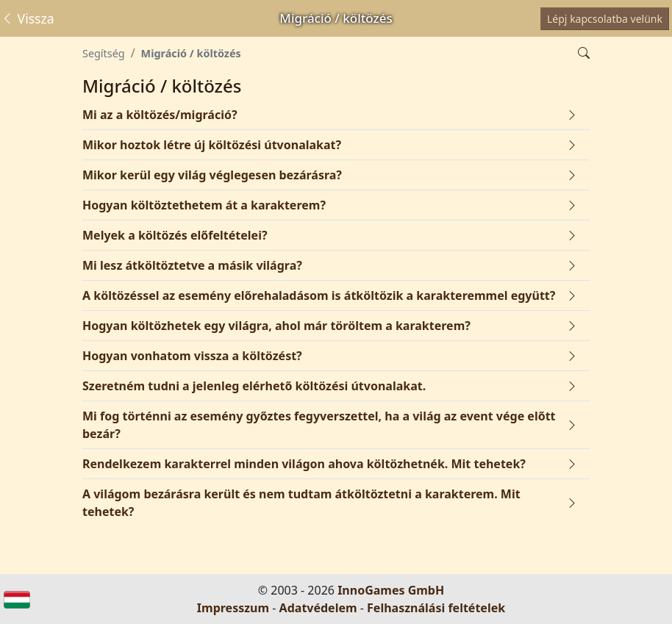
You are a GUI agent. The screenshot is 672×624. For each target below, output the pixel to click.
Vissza (28, 18)
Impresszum (233, 608)
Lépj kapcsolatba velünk (605, 19)
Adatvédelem (318, 608)
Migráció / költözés (191, 53)
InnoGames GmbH (391, 590)
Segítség (104, 53)
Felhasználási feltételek (436, 608)
